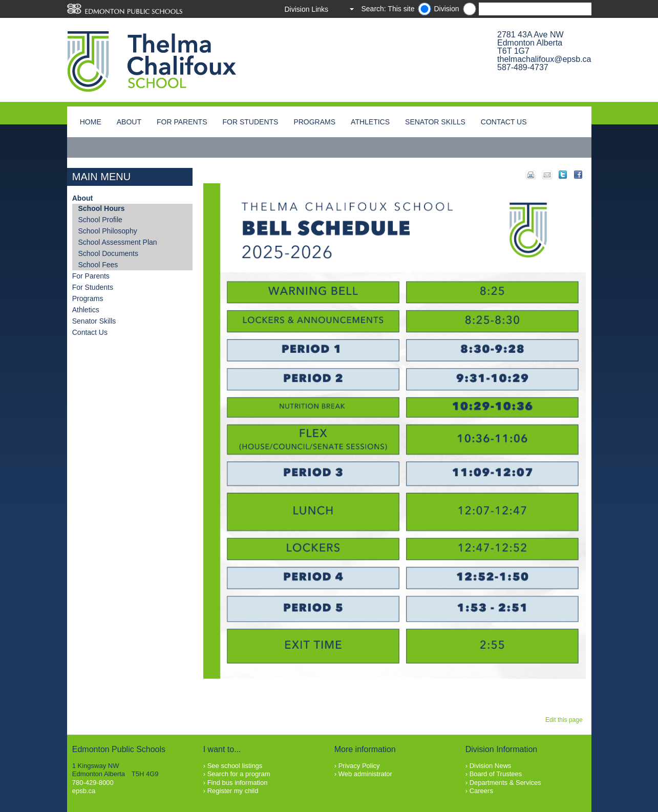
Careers (481, 791)
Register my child (233, 791)
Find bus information (238, 783)
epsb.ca (84, 791)
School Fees (98, 265)
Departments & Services (505, 783)
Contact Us (504, 122)
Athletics (370, 122)
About (129, 122)
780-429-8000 (93, 783)
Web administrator (365, 774)
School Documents (109, 253)
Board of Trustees (496, 774)
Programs (314, 122)
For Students (251, 122)
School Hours (102, 208)
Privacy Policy (359, 766)
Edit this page (566, 720)
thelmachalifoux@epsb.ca (544, 59)
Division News (491, 766)
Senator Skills (435, 122)
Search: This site (388, 9)
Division (446, 9)
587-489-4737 (523, 67)
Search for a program (239, 774)
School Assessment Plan (118, 242)
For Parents (182, 122)
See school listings (235, 766)
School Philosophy (108, 231)
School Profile (100, 220)
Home (91, 122)
